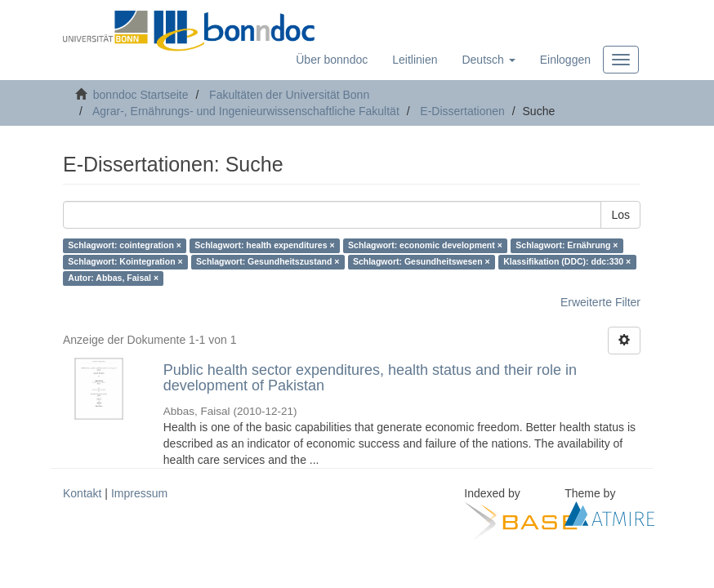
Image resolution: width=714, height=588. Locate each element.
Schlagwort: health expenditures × (264, 246)
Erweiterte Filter (600, 302)
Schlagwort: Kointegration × (125, 262)
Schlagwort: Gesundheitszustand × (268, 262)
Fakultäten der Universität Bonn (289, 95)
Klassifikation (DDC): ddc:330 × (567, 262)
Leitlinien (415, 60)
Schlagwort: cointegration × (125, 246)
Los (620, 215)
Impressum (139, 493)
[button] (488, 60)
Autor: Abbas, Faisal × (113, 278)
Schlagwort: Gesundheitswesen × (422, 262)
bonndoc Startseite (141, 95)
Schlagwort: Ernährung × (567, 246)
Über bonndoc (332, 60)
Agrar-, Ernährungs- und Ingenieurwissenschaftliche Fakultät (246, 111)
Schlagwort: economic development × (425, 246)
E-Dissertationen (462, 111)
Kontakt (82, 493)
